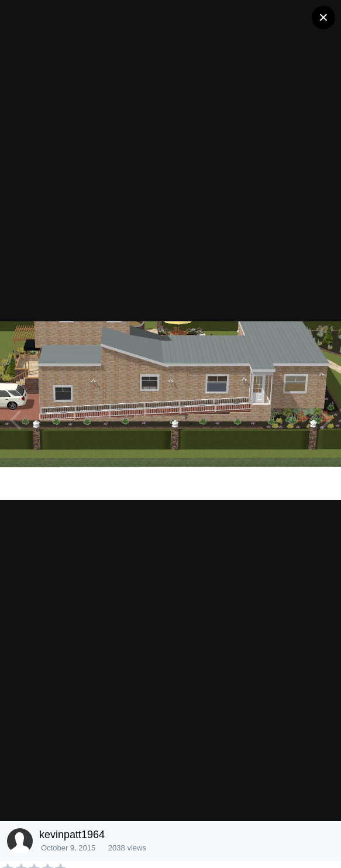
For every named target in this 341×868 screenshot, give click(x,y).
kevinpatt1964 (72, 835)
